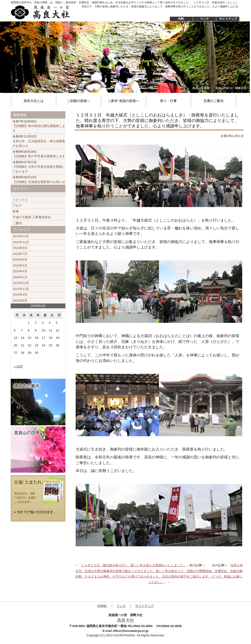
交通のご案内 (213, 101)
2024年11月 (21, 242)
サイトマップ (228, 19)
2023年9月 (20, 295)
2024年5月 (20, 266)
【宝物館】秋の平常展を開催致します (39, 154)
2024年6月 (20, 260)
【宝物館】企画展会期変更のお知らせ (39, 180)
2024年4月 (20, 271)
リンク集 (204, 19)
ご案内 (17, 223)
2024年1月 (20, 277)
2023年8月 (20, 301)
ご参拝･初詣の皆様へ (123, 101)
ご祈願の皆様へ (79, 101)
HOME (179, 19)
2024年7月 (20, 254)
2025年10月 (21, 236)
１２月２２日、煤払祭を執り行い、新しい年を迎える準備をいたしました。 (134, 565)
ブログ (17, 205)
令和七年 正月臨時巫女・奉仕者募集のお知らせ (39, 141)
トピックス (20, 200)
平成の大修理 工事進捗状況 (32, 217)
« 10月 (18, 366)
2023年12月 (21, 283)
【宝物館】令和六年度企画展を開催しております (39, 167)
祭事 (16, 211)
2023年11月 (21, 289)
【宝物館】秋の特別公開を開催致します (39, 126)
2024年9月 (20, 248)
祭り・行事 (168, 101)
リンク (121, 606)
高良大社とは (34, 101)
